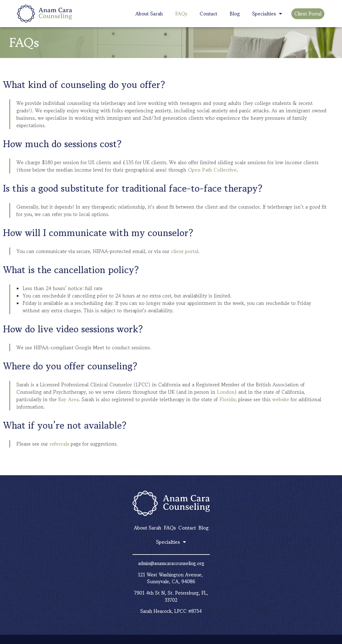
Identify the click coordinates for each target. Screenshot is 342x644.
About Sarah (149, 14)
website (281, 399)
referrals (59, 444)
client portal (185, 251)
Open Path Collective (212, 170)
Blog (235, 14)
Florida (227, 399)
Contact (208, 14)
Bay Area (68, 399)
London (226, 392)
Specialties (267, 14)
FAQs (181, 14)
